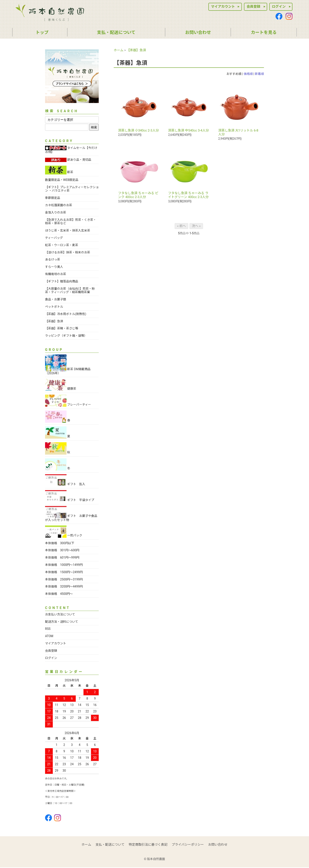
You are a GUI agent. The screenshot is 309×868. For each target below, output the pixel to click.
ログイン (279, 7)
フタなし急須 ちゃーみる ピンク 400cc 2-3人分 (138, 195)
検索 (94, 127)
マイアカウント (223, 7)
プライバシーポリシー (188, 845)
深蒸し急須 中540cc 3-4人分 (188, 130)
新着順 (259, 74)
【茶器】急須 (136, 50)
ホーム (119, 50)
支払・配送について (110, 845)
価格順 (248, 74)
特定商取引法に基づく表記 (148, 845)
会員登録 (253, 7)
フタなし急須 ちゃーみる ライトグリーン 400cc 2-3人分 (188, 195)
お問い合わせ (218, 845)
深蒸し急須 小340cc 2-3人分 (138, 130)
